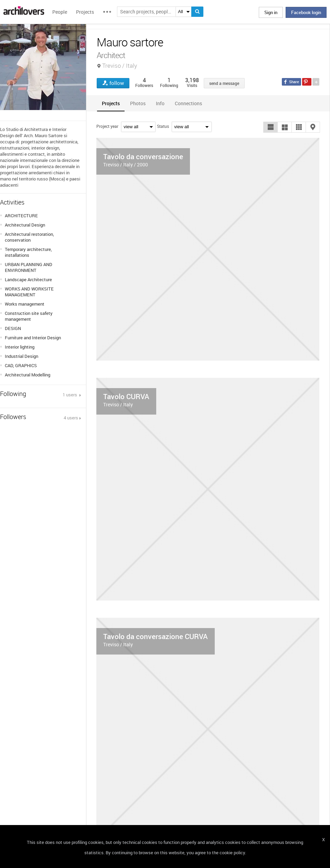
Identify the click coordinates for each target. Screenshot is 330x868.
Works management (25, 304)
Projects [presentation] (111, 103)
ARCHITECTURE (21, 216)
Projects (85, 12)
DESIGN (13, 328)
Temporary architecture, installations (28, 252)
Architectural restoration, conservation (29, 237)
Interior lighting (20, 347)
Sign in (271, 12)
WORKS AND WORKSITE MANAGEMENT (29, 292)
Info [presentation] (160, 103)
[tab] (111, 103)
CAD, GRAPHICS (21, 365)
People (60, 12)
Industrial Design (22, 356)
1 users (70, 395)
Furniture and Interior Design (33, 338)
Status (163, 126)
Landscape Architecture (28, 279)
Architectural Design (25, 225)
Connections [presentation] (188, 103)
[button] (270, 127)
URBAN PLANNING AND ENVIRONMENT (29, 267)
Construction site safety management (29, 316)
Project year (107, 126)
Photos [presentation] (138, 103)
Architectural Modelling (28, 375)
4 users (71, 418)
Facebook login (306, 12)
